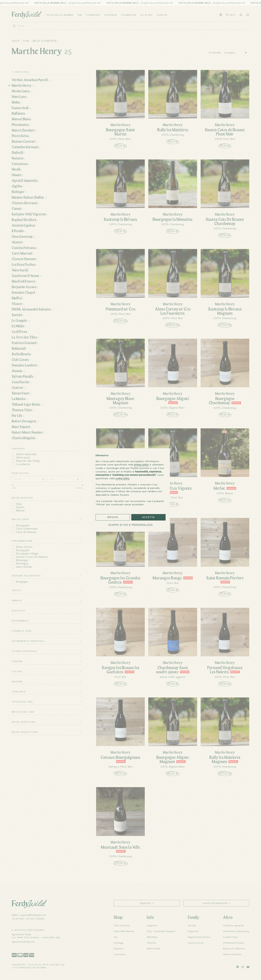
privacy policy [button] (141, 465)
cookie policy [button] (123, 478)
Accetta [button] (148, 517)
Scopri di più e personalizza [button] (131, 525)
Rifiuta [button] (113, 517)
